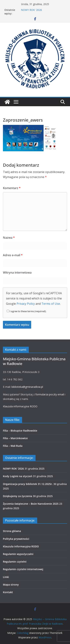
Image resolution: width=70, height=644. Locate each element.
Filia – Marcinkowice (15, 438)
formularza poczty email (50, 394)
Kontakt (8, 592)
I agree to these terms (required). (27, 311)
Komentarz (12, 188)
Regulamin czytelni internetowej (23, 569)
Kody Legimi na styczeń (18, 476)
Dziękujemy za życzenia (17, 496)
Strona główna (12, 531)
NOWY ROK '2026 (31, 10)
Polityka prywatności (16, 539)
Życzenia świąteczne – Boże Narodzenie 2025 (31, 504)
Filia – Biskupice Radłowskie (20, 431)
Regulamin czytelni (15, 562)
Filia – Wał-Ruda (13, 446)
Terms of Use (51, 304)
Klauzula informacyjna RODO (20, 406)
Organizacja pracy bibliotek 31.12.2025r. (28, 484)
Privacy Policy (26, 304)
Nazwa (9, 238)
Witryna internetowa (17, 273)
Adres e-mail (13, 255)
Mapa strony (11, 585)
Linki (6, 577)
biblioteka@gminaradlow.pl (27, 387)
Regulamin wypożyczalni (18, 554)
